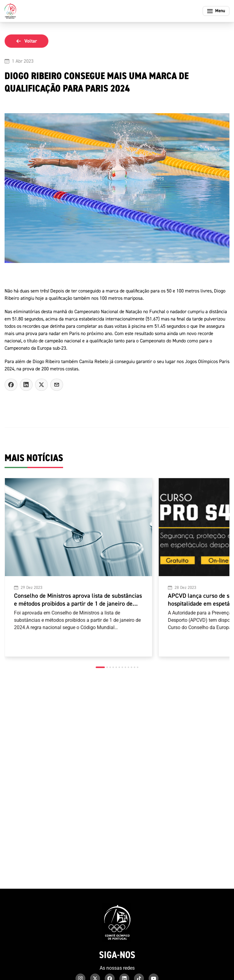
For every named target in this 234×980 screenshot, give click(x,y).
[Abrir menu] (216, 11)
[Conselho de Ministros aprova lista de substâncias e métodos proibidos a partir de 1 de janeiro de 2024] (78, 567)
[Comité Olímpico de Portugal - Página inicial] (10, 11)
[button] (100, 667)
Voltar (27, 41)
